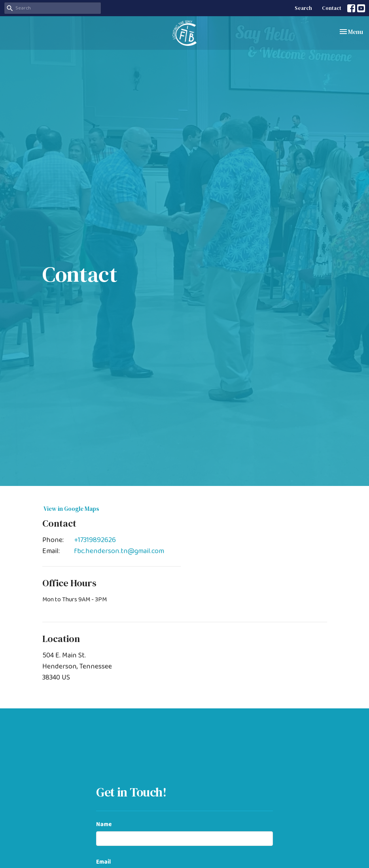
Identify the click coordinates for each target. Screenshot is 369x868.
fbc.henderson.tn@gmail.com (119, 551)
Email (103, 862)
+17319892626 (95, 540)
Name (104, 825)
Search (303, 8)
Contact (332, 8)
